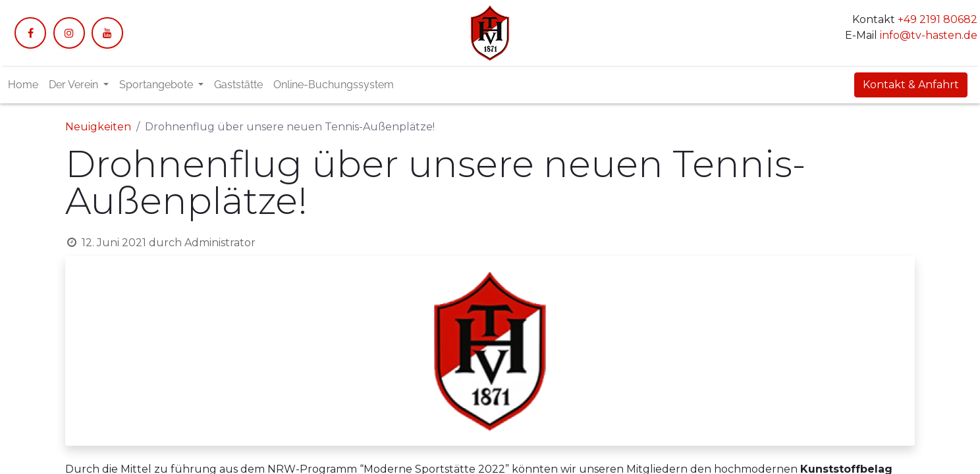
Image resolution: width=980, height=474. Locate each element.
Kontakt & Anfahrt (911, 85)
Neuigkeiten (98, 127)
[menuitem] (23, 85)
